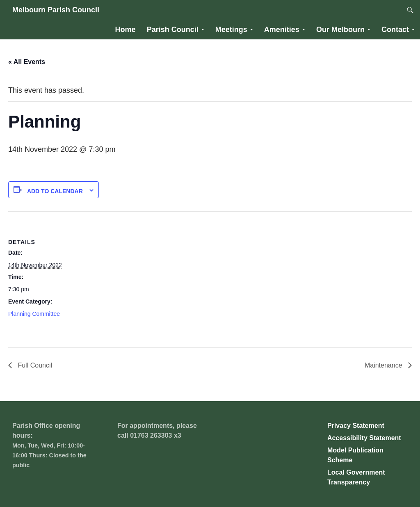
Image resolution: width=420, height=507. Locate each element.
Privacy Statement (356, 426)
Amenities (282, 30)
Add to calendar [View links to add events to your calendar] (55, 191)
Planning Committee (34, 314)
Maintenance (384, 365)
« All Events (27, 62)
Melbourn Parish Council (56, 10)
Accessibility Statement (364, 438)
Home (126, 30)
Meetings (231, 30)
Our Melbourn (340, 30)
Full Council (34, 365)
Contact (395, 30)
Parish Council (173, 30)
